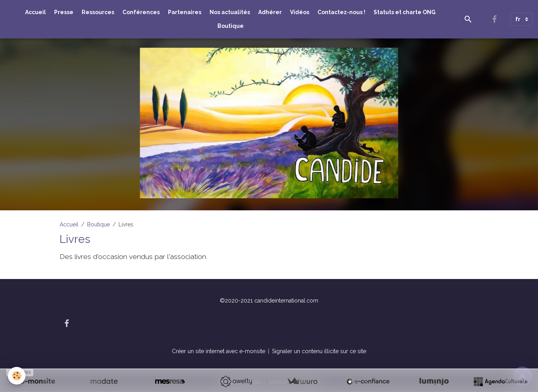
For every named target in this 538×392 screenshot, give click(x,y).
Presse (64, 12)
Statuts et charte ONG (405, 12)
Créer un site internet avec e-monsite (219, 351)
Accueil (36, 12)
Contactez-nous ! (341, 12)
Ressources (98, 12)
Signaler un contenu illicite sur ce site (319, 351)
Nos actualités (230, 12)
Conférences (141, 12)
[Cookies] (17, 376)
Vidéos (300, 12)
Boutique (231, 26)
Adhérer (270, 12)
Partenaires (185, 12)
